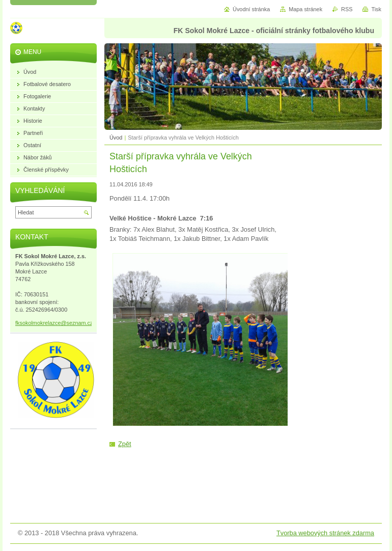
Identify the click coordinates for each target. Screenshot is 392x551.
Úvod (116, 137)
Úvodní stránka (251, 9)
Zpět (125, 444)
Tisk (376, 9)
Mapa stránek (305, 9)
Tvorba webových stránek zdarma (325, 533)
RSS (347, 9)
